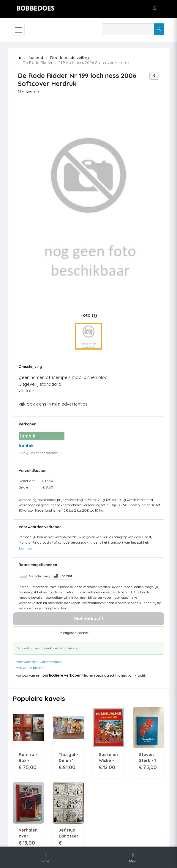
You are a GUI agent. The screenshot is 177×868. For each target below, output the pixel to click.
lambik (26, 446)
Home (45, 857)
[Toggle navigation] (19, 30)
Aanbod (36, 57)
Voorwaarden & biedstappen (39, 662)
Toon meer (26, 548)
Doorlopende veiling (69, 57)
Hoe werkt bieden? (30, 668)
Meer (133, 857)
